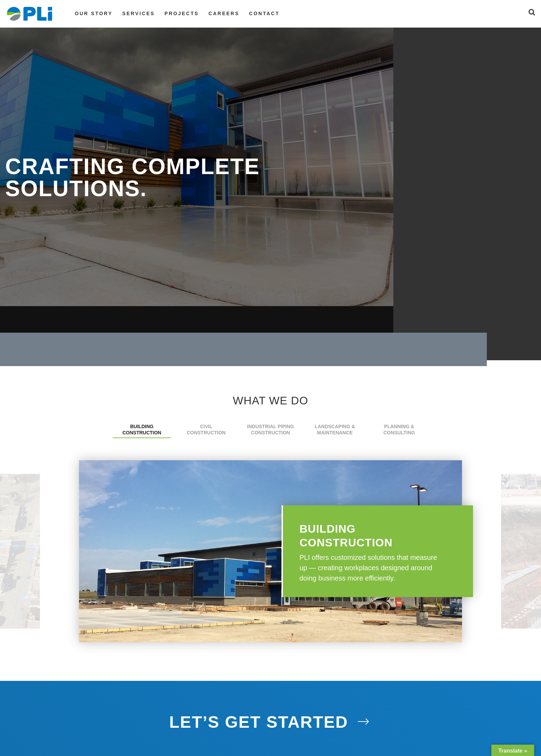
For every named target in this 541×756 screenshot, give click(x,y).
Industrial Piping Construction (270, 430)
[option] (270, 551)
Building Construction (142, 430)
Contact (264, 13)
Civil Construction (206, 430)
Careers (224, 13)
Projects (182, 13)
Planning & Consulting (399, 430)
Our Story (94, 13)
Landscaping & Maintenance (335, 430)
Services (139, 13)
